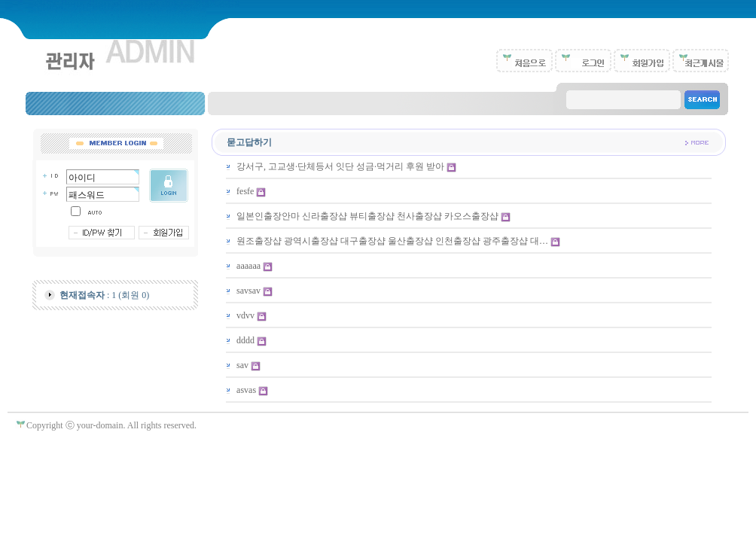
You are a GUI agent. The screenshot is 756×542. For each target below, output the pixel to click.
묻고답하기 (249, 142)
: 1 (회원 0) (104, 295)
